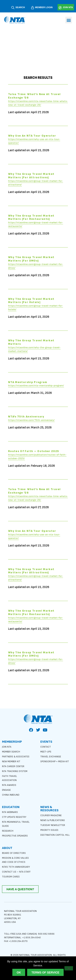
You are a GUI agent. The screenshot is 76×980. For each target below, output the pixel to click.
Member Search (11, 752)
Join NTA (7, 747)
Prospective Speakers (15, 836)
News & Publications (53, 820)
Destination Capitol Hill (55, 835)
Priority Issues (49, 830)
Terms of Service (45, 972)
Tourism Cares (11, 877)
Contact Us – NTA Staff (16, 872)
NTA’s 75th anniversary (16, 867)
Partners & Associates (16, 757)
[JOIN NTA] (60, 8)
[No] (69, 968)
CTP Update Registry (14, 817)
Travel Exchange (51, 757)
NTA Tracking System (15, 771)
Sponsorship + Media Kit (55, 762)
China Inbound (11, 795)
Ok (19, 972)
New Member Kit (11, 762)
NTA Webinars (10, 812)
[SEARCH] (13, 8)
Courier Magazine (51, 815)
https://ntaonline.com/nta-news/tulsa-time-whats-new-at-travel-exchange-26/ (38, 104)
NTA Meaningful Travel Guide (16, 824)
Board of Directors (14, 853)
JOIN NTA (68, 7)
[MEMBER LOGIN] (33, 8)
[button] (69, 20)
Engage (6, 790)
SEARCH (20, 7)
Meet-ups (46, 752)
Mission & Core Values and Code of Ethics (15, 860)
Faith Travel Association (10, 778)
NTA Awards (9, 785)
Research (8, 831)
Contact (46, 747)
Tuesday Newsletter (53, 825)
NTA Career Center (13, 766)
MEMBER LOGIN (44, 7)
